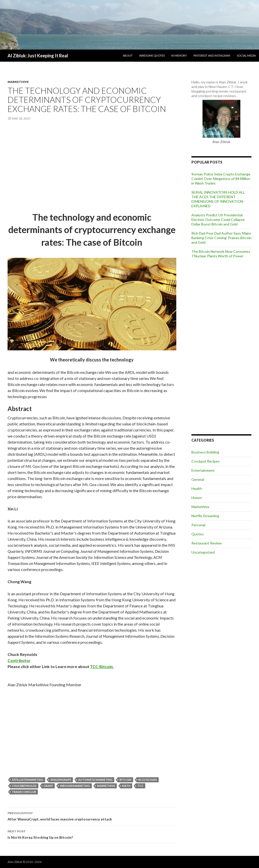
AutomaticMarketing (95, 780)
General (198, 479)
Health (197, 488)
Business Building (205, 452)
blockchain (148, 780)
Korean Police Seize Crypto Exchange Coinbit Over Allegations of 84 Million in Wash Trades (221, 179)
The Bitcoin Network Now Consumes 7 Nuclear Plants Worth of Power (221, 254)
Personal (198, 525)
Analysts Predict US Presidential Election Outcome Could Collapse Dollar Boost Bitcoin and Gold (218, 220)
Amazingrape (61, 780)
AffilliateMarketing (28, 780)
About (128, 55)
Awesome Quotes (152, 55)
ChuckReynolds (24, 786)
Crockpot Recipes (206, 461)
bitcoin (125, 780)
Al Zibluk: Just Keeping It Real (38, 56)
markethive (106, 786)
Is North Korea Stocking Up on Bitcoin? (92, 834)
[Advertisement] (92, 167)
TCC (140, 786)
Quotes (198, 534)
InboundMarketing (75, 786)
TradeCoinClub (24, 792)
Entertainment (203, 470)
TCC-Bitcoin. (102, 666)
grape (48, 786)
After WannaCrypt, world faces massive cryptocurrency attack (92, 816)
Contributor (19, 660)
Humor (197, 498)
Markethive (18, 82)
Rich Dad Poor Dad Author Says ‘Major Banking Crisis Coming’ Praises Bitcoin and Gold (221, 238)
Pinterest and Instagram (212, 55)
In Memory (179, 55)
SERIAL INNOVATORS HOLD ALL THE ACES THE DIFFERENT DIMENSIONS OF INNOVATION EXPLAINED (218, 199)
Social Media (246, 55)
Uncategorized (203, 552)
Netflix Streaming (205, 516)
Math (126, 786)
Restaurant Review (207, 543)
